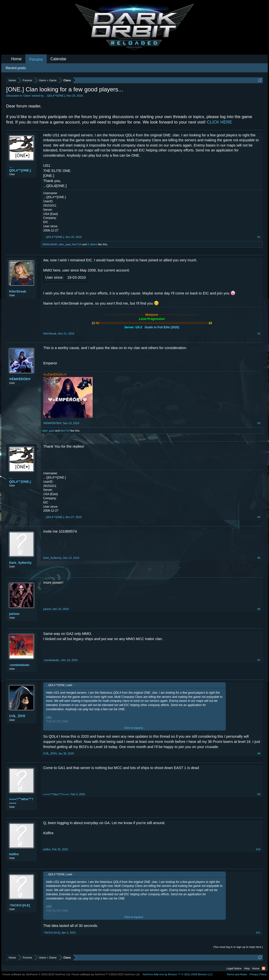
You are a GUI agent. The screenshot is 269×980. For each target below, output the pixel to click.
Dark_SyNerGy (20, 563)
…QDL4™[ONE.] (55, 96)
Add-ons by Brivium (178, 974)
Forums (36, 59)
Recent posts (16, 68)
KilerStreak (18, 291)
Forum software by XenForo (37, 974)
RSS (264, 968)
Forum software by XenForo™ (106, 974)
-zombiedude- (20, 665)
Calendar (58, 59)
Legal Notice (234, 968)
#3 (259, 423)
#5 (259, 558)
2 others (92, 244)
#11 (258, 933)
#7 (259, 660)
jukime (14, 614)
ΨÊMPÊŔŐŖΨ (20, 379)
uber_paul (65, 244)
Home (16, 59)
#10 (258, 849)
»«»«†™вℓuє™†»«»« (21, 801)
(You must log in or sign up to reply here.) (238, 947)
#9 (259, 794)
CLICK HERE (219, 122)
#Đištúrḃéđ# (50, 244)
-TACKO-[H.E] (20, 905)
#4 (259, 517)
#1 (259, 237)
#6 (259, 609)
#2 (259, 334)
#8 (259, 753)
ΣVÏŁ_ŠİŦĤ (17, 716)
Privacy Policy (258, 974)
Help (247, 968)
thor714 (77, 244)
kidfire (14, 854)
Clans (27, 96)
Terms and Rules (237, 974)
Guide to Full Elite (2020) (162, 327)
